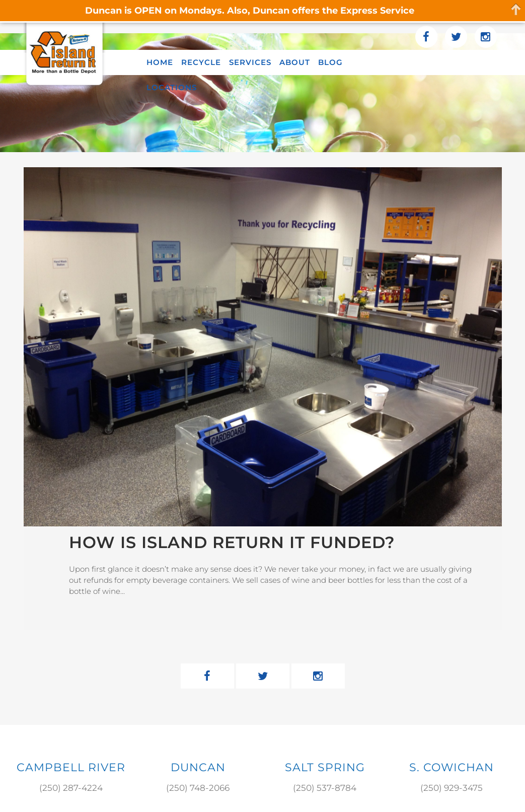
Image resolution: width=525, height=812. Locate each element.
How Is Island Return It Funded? (232, 542)
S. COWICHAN (452, 767)
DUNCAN (198, 767)
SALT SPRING (325, 767)
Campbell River (71, 767)
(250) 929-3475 (452, 788)
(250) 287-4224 (71, 788)
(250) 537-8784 (325, 788)
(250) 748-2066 (198, 788)
